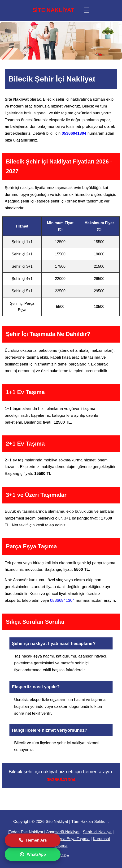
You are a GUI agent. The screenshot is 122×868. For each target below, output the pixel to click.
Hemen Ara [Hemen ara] (33, 840)
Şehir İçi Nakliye (97, 832)
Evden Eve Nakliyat (26, 832)
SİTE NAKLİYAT (53, 10)
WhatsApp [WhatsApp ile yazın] (33, 854)
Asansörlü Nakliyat (63, 832)
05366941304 (74, 133)
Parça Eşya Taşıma (72, 839)
